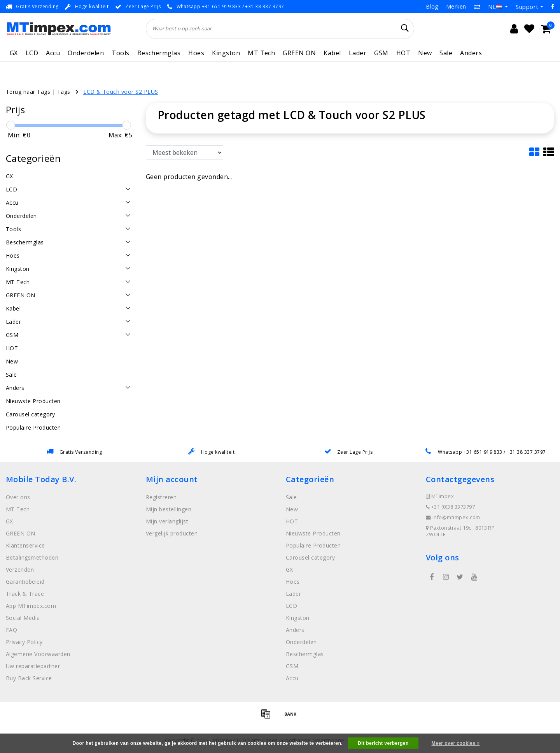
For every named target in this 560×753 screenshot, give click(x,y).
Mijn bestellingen (169, 509)
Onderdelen (86, 53)
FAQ (11, 630)
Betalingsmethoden (32, 557)
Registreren (161, 497)
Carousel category (310, 557)
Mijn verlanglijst (167, 521)
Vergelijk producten (172, 533)
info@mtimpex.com (453, 517)
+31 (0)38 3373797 (450, 507)
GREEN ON (299, 53)
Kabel (332, 53)
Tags (64, 92)
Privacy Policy (24, 642)
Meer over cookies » (456, 743)
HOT (403, 53)
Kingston (226, 53)
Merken (456, 6)
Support (527, 7)
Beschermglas (159, 53)
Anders (471, 53)
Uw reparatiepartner (33, 666)
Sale (446, 53)
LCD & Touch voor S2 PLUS (121, 92)
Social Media (23, 618)
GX (14, 53)
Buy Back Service (29, 678)
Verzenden (20, 570)
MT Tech (261, 53)
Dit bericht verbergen (383, 743)
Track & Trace (25, 594)
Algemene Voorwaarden (38, 654)
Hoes (196, 53)
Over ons (18, 497)
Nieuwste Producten (313, 533)
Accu (53, 53)
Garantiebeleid (25, 582)
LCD (32, 53)
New (425, 53)
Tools (120, 53)
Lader (358, 53)
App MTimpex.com (31, 606)
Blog (432, 6)
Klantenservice (25, 545)
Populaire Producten (313, 545)
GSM (381, 53)
